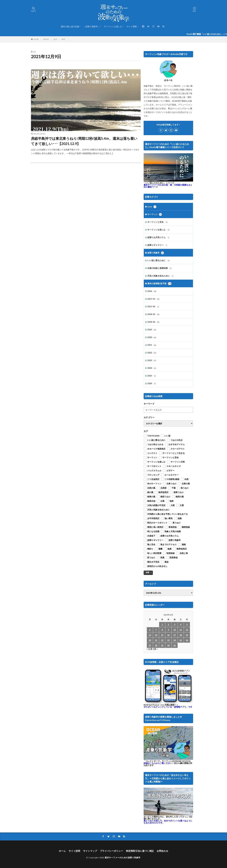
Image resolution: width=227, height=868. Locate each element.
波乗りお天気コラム (159, 238)
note (152, 207)
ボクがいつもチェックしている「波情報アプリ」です (168, 707)
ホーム (62, 851)
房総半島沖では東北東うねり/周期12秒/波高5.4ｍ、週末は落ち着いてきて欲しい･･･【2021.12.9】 (84, 141)
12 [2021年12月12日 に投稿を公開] (187, 630)
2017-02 (153, 307)
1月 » (155, 649)
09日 (63, 39)
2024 (152, 368)
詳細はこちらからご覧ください (158, 763)
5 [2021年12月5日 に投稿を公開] (187, 624)
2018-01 (153, 314)
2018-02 (153, 322)
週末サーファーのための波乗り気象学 (123, 857)
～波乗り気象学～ (91, 26)
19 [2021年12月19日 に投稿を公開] (187, 635)
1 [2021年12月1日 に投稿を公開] (162, 624)
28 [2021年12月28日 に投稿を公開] (156, 645)
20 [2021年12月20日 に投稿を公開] (150, 640)
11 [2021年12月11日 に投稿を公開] (181, 630)
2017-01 (153, 299)
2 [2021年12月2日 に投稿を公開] (168, 624)
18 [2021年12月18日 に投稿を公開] (181, 635)
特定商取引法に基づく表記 (140, 851)
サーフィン (155, 214)
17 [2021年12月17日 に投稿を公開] (175, 635)
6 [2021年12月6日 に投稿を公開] (150, 630)
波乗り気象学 (156, 253)
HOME (36, 39)
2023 (152, 360)
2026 (152, 384)
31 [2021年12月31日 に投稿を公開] (175, 645)
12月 (55, 39)
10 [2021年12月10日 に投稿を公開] (175, 630)
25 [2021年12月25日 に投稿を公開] (181, 640)
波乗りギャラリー (158, 245)
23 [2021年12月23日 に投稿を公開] (168, 640)
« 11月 (150, 649)
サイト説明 (74, 851)
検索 (148, 572)
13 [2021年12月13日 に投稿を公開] (150, 635)
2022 (152, 353)
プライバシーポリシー (111, 851)
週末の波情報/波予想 (159, 284)
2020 (152, 337)
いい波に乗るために (159, 261)
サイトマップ (90, 851)
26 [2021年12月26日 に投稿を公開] (187, 640)
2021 (152, 345)
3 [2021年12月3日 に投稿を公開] (175, 624)
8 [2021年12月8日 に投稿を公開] (162, 630)
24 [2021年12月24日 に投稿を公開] (175, 640)
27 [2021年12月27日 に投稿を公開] (150, 645)
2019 (152, 330)
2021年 (46, 39)
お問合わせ (162, 851)
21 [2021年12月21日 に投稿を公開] (156, 640)
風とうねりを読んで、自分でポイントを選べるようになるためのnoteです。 (168, 822)
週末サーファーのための (168, 186)
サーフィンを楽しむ (113, 26)
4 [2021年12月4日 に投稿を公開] (181, 624)
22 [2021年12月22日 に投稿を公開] (162, 640)
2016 (152, 291)
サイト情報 (132, 26)
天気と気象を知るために (161, 276)
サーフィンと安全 (158, 222)
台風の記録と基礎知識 (160, 268)
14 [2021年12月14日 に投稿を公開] (156, 635)
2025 (152, 376)
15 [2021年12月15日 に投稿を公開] (162, 635)
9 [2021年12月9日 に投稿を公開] (168, 630)
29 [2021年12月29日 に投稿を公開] (162, 645)
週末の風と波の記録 (70, 26)
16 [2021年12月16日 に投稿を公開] (168, 635)
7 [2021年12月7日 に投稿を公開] (156, 630)
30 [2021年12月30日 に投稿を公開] (168, 645)
